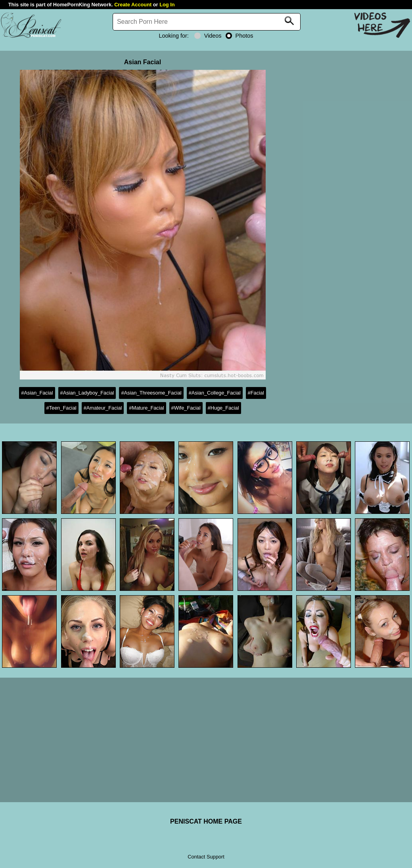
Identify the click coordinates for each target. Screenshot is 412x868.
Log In (167, 5)
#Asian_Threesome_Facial (151, 393)
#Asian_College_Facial (215, 393)
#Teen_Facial (61, 408)
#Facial (256, 393)
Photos (240, 36)
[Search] (207, 22)
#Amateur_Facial (103, 408)
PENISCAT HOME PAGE (206, 821)
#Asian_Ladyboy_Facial (87, 393)
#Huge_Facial (223, 408)
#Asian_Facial (37, 393)
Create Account (133, 5)
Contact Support (206, 857)
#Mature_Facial (146, 408)
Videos (208, 36)
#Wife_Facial (186, 408)
